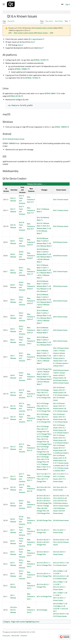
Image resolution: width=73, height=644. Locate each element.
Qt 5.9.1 (46, 496)
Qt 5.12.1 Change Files (42, 430)
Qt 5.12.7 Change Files (42, 450)
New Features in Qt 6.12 (31, 199)
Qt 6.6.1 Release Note (43, 285)
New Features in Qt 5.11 (31, 478)
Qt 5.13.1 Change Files (42, 418)
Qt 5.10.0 (40, 487)
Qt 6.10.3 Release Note (44, 231)
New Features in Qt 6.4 (31, 317)
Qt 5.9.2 (40, 498)
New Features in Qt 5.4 (31, 564)
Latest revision (29, 33)
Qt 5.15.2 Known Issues (60, 394)
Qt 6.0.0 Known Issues (61, 370)
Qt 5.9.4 (40, 501)
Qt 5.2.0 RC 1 (60, 583)
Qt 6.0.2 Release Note (43, 375)
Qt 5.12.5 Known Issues (60, 442)
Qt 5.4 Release (13, 564)
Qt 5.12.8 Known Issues (60, 452)
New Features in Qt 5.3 (31, 575)
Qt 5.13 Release (13, 418)
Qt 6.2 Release (13, 341)
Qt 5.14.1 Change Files (42, 407)
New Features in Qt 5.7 (31, 531)
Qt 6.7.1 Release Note (43, 269)
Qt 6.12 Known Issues (61, 199)
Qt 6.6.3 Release (44, 290)
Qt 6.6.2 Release (44, 287)
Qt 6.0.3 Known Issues (60, 379)
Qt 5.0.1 (63, 614)
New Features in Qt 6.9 (31, 242)
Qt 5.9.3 (46, 498)
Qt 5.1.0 (56, 598)
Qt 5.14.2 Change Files (44, 410)
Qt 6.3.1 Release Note (43, 331)
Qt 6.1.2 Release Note (44, 357)
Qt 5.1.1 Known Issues (59, 599)
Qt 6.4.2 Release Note (44, 317)
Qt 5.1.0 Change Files (44, 596)
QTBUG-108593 (61, 127)
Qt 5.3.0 (40, 573)
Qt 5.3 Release (13, 575)
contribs (50, 28)
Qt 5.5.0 (40, 552)
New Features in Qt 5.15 (31, 394)
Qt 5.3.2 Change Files (44, 576)
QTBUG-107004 (32, 78)
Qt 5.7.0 (40, 530)
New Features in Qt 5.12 (31, 448)
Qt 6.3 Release (13, 330)
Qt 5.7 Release (13, 531)
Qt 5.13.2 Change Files (44, 421)
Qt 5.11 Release (13, 478)
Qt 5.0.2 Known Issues (61, 615)
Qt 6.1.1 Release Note (43, 354)
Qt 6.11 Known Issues (61, 210)
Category (7, 622)
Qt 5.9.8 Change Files (42, 509)
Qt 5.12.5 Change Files (44, 443)
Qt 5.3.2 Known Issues (61, 577)
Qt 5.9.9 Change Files (43, 512)
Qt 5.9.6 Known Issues (60, 502)
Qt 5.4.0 (40, 563)
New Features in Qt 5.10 (31, 489)
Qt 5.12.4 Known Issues (59, 439)
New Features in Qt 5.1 (31, 596)
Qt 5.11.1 (48, 474)
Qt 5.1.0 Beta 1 (59, 593)
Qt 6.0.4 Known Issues (61, 383)
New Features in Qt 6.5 (31, 301)
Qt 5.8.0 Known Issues (61, 520)
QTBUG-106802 (21, 69)
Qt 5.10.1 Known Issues (60, 488)
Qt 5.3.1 (46, 573)
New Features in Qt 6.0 (31, 377)
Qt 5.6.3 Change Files (43, 543)
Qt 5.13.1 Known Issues (59, 418)
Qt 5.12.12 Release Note (44, 468)
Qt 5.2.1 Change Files (43, 586)
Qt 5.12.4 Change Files (42, 440)
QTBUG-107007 (40, 60)
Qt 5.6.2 (40, 542)
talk (45, 28)
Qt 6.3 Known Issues (60, 330)
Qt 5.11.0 (40, 474)
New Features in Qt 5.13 (31, 418)
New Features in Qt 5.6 (31, 542)
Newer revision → (44, 33)
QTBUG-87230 (15, 96)
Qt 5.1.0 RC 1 (60, 594)
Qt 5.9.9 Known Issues (59, 512)
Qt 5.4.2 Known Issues (61, 564)
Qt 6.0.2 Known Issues (59, 377)
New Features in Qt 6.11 (31, 210)
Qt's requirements (36, 39)
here (20, 45)
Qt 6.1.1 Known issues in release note (59, 353)
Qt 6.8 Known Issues (60, 256)
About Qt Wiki (15, 636)
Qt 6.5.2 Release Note (44, 301)
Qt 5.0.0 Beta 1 (59, 604)
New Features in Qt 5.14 (31, 407)
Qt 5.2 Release (13, 586)
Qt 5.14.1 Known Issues (59, 407)
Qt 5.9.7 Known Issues (61, 506)
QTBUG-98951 (51, 93)
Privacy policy (6, 636)
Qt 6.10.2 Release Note (43, 227)
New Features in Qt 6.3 (31, 330)
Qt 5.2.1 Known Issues (59, 588)
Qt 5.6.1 (46, 540)
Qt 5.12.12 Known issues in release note (61, 468)
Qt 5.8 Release (13, 520)
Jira (32, 42)
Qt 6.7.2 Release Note (44, 271)
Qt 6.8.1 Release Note (43, 253)
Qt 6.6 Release (13, 286)
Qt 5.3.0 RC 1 (60, 572)
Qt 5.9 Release (13, 504)
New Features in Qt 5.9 (31, 504)
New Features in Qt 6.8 (31, 256)
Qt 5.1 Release (13, 596)
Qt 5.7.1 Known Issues (59, 531)
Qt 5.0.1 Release (13, 611)
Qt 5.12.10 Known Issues (60, 459)
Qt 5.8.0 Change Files (44, 520)
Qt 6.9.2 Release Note (44, 245)
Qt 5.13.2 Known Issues (60, 421)
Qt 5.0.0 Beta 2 (60, 605)
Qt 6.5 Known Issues (60, 301)
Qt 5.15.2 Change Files (44, 396)
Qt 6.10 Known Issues (61, 226)
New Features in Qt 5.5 (31, 553)
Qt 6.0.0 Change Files (44, 369)
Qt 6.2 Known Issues (60, 341)
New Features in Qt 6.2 (31, 341)
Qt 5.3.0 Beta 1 (59, 571)
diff (10, 33)
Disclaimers (24, 636)
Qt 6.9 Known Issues (60, 242)
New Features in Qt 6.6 (31, 286)
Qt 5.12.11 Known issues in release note (61, 463)
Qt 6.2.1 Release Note (43, 341)
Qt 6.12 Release (13, 199)
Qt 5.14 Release (13, 407)
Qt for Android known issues (13, 139)
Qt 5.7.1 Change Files (43, 531)
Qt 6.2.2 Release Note (44, 344)
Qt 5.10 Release (13, 488)
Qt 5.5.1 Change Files (43, 553)
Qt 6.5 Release (13, 301)
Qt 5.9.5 (46, 501)
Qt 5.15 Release (13, 394)
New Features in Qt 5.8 (31, 520)
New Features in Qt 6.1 (31, 357)
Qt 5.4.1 (46, 563)
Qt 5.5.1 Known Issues (59, 553)
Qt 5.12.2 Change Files (44, 433)
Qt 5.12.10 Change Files (43, 461)
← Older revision (17, 33)
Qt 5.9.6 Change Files (44, 503)
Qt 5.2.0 (40, 584)
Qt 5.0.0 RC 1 (59, 607)
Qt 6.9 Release (13, 242)
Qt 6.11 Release (13, 210)
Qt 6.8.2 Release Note (44, 255)
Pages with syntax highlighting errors (25, 622)
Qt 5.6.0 (40, 540)
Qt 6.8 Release (13, 255)
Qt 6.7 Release (13, 271)
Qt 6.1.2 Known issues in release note (59, 358)
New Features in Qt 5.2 (31, 586)
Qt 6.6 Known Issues (60, 286)
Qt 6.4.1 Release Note (43, 314)
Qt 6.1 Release (13, 357)
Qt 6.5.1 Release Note (43, 298)
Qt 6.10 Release (13, 226)
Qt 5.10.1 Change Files (44, 488)
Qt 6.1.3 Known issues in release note (61, 363)
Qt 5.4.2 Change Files (44, 565)
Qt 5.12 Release (13, 448)
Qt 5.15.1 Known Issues (59, 391)
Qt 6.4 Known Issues (60, 317)
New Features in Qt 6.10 (31, 226)
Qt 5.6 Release (13, 542)
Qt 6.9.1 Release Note (43, 242)
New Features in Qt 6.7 (31, 271)
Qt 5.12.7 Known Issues (59, 449)
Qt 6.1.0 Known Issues (61, 348)
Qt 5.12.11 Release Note (43, 464)
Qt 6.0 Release (13, 377)
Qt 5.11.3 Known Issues (59, 480)
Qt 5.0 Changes (42, 610)
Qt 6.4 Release (13, 317)
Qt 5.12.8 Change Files (44, 453)
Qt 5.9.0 (40, 496)
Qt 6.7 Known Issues (60, 271)
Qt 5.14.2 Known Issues (60, 410)
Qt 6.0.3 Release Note (44, 378)
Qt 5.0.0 (13, 607)
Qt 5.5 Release (13, 553)
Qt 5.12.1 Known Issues (59, 429)
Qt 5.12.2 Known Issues (60, 431)
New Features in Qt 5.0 (31, 610)
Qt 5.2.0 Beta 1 (59, 582)
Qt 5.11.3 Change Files (42, 480)
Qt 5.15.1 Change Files (42, 394)
